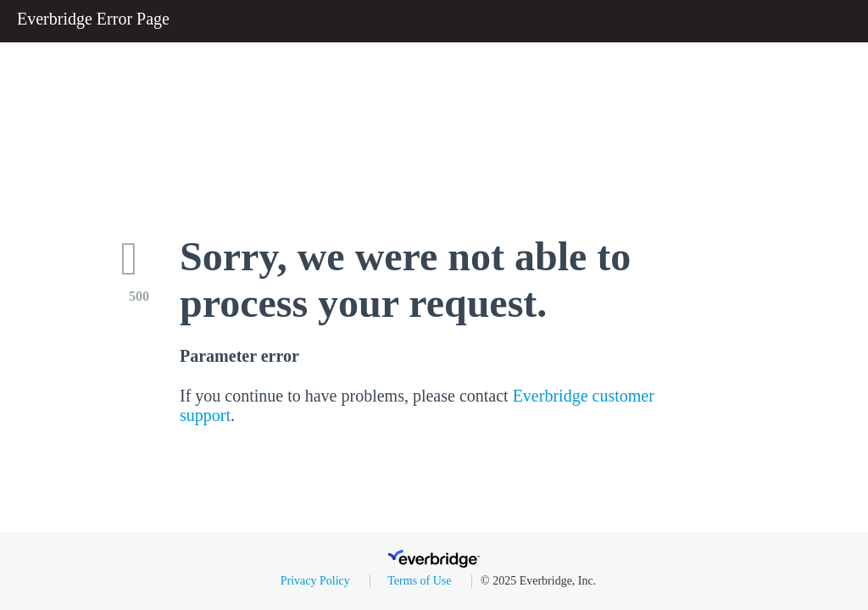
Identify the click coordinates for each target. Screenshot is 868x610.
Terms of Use (419, 581)
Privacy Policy (315, 581)
